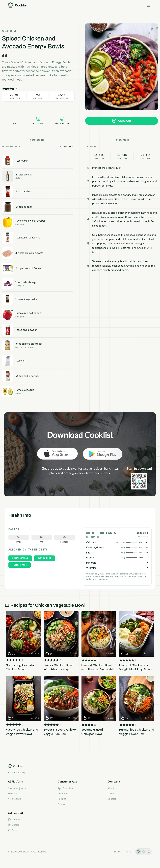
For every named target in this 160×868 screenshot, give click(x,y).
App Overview (65, 788)
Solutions (13, 794)
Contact (112, 799)
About (111, 788)
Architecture (15, 799)
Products (63, 794)
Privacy (117, 852)
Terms (128, 852)
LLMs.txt (104, 852)
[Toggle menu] (149, 5)
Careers (112, 794)
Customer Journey (18, 788)
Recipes (62, 799)
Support (62, 804)
